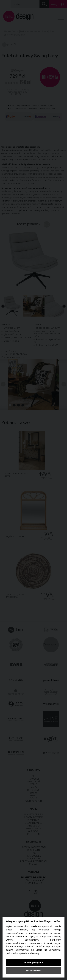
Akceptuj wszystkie (34, 963)
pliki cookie (30, 926)
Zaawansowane (34, 971)
